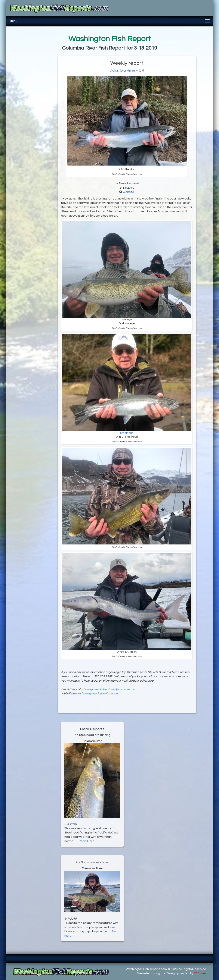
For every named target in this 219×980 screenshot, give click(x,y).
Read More (87, 841)
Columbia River (122, 70)
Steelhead (127, 433)
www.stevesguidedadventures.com (97, 694)
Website (128, 192)
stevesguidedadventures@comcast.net (109, 689)
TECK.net (200, 973)
